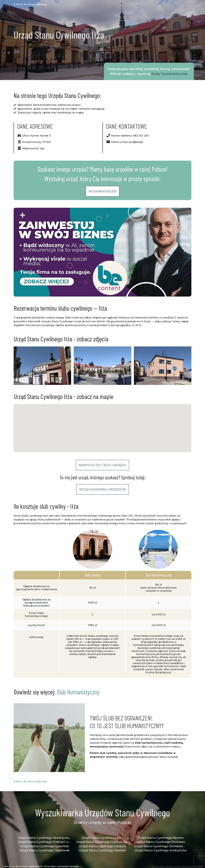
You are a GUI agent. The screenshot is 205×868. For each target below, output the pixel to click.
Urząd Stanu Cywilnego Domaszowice (161, 846)
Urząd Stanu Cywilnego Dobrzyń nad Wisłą (44, 842)
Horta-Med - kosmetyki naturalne (61, 866)
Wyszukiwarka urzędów (102, 191)
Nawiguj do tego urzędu (102, 465)
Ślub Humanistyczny (78, 692)
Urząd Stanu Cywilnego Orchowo (161, 842)
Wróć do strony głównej (30, 4)
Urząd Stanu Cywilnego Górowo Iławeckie (103, 842)
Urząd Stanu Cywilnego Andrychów (161, 850)
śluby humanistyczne (169, 74)
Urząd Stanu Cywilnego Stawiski (102, 850)
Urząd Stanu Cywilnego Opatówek (44, 850)
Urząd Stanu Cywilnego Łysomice (44, 846)
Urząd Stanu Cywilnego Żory (102, 838)
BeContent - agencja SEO (29, 866)
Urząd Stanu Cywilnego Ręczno (161, 838)
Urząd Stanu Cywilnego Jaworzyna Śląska (44, 838)
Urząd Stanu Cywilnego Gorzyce (102, 846)
